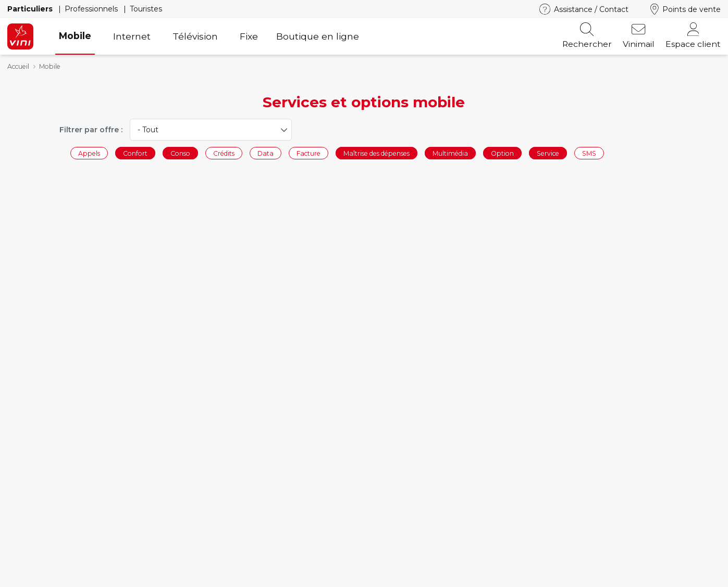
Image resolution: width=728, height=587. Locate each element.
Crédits (224, 153)
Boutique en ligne (318, 36)
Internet (132, 36)
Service (548, 153)
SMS (589, 153)
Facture (309, 153)
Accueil (18, 66)
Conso (180, 153)
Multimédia (450, 153)
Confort (135, 153)
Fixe (249, 36)
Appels (89, 153)
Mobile (75, 36)
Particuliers (31, 9)
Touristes (146, 9)
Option (502, 153)
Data (266, 153)
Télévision (195, 36)
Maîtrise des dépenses (377, 153)
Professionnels (92, 9)
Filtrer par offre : (91, 130)
